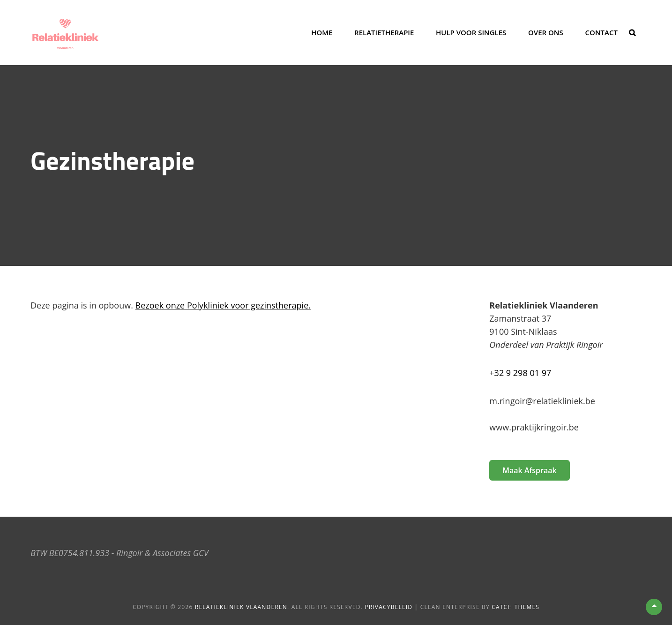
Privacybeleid (388, 607)
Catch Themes (515, 607)
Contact (601, 32)
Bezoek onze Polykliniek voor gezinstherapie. (223, 305)
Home (322, 32)
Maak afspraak (529, 470)
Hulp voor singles (471, 32)
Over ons (546, 32)
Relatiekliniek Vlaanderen (241, 607)
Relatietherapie (384, 32)
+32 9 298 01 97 (520, 373)
